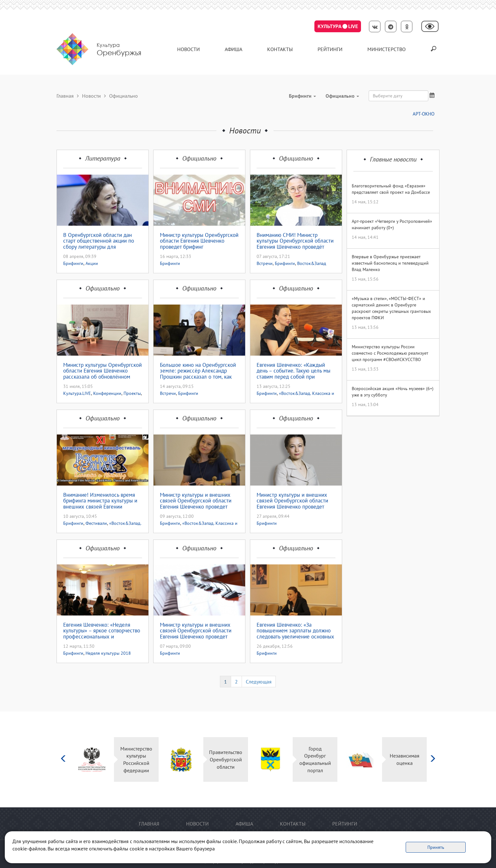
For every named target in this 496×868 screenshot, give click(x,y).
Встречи (265, 263)
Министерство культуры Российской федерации (136, 760)
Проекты (132, 393)
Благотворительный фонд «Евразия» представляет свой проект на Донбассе (391, 189)
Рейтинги (330, 49)
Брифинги (73, 263)
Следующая (259, 682)
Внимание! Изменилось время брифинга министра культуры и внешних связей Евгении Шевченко (100, 501)
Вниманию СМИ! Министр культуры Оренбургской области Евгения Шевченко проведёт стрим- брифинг (295, 241)
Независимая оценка (405, 759)
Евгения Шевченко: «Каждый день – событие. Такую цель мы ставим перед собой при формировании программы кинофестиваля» (293, 371)
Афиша (233, 49)
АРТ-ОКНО (424, 114)
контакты (280, 49)
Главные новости (393, 159)
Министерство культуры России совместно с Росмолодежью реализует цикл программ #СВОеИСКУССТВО (390, 353)
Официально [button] (342, 96)
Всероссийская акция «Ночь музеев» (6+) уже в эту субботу (393, 392)
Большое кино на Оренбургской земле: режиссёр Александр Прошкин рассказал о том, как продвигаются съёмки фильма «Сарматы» (198, 371)
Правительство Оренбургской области (226, 759)
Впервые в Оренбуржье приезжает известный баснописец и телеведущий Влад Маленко (390, 263)
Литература (103, 158)
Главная (65, 96)
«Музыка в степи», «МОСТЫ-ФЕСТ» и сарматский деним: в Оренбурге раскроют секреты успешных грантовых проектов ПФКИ (391, 308)
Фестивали (96, 523)
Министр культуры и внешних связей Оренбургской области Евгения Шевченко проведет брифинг (292, 501)
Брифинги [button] (302, 96)
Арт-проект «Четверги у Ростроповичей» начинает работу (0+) (392, 224)
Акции (92, 263)
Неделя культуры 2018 (108, 653)
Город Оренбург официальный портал (315, 760)
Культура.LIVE (77, 393)
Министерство (387, 49)
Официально (199, 158)
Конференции (107, 393)
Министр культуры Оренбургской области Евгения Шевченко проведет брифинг (199, 241)
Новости (188, 49)
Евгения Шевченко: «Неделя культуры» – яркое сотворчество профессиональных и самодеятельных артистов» (102, 631)
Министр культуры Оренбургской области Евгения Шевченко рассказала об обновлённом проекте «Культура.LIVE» (102, 371)
